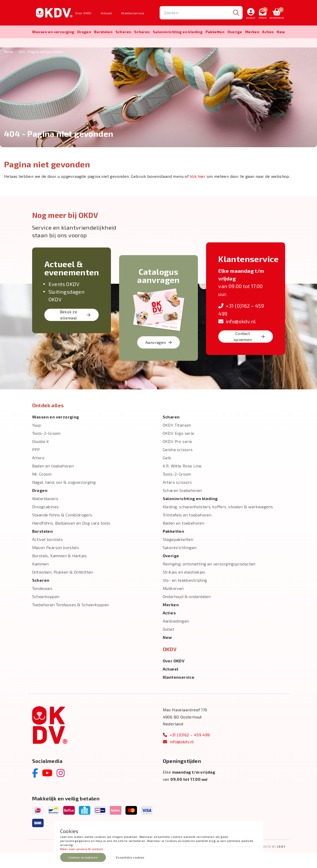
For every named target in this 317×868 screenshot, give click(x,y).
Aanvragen (158, 358)
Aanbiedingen (176, 637)
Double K (41, 457)
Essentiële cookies (130, 857)
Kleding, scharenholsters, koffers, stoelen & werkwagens (218, 522)
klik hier (198, 192)
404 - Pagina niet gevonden (41, 68)
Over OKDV (84, 13)
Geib (167, 473)
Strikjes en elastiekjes (184, 588)
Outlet (168, 645)
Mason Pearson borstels (56, 563)
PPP (36, 465)
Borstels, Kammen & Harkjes (60, 571)
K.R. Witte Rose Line (182, 482)
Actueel (106, 13)
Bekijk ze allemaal (75, 331)
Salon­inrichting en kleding (178, 32)
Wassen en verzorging (53, 32)
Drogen (84, 32)
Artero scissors (177, 498)
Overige (235, 32)
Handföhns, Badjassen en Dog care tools (71, 539)
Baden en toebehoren (53, 482)
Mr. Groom (42, 490)
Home (9, 68)
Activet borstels (47, 555)
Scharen (142, 32)
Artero (38, 473)
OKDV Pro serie (177, 457)
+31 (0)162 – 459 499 (186, 751)
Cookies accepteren (83, 857)
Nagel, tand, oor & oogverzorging (64, 498)
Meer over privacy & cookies (82, 849)
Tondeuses (42, 604)
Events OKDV (64, 300)
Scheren (123, 32)
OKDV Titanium (177, 441)
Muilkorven (173, 604)
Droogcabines (46, 522)
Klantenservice (133, 13)
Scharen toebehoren (182, 506)
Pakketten (215, 32)
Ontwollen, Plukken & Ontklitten (63, 588)
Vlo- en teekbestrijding (185, 596)
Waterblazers (45, 514)
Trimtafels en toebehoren (187, 531)
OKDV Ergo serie (179, 449)
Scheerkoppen (46, 612)
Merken (252, 32)
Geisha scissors (178, 465)
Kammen (40, 580)
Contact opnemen (249, 352)
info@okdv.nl (237, 337)
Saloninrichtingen (180, 563)
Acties (268, 32)
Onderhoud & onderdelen (187, 612)
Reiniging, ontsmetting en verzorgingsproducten (209, 580)
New (281, 32)
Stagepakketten (178, 555)
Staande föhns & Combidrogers (62, 531)
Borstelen (103, 32)
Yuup (37, 441)
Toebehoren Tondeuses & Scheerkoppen (71, 620)
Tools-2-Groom (46, 449)
